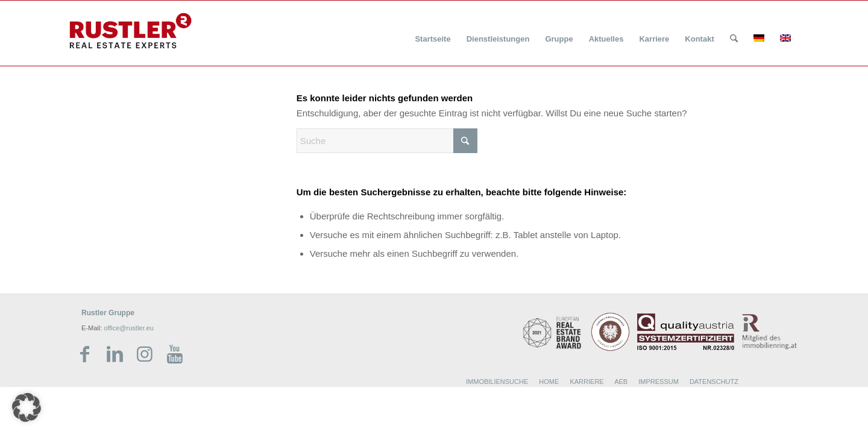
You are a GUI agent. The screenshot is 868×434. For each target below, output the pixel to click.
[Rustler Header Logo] (131, 31)
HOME (549, 382)
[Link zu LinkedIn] (115, 354)
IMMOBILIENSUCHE (497, 382)
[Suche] (734, 39)
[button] (27, 407)
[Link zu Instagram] (145, 354)
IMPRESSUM (659, 382)
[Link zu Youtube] (175, 354)
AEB (621, 382)
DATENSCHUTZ (714, 382)
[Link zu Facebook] (84, 354)
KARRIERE (587, 382)
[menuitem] (432, 32)
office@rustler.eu (129, 328)
